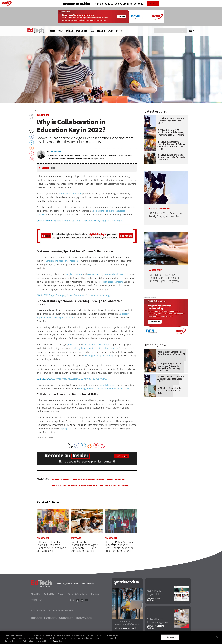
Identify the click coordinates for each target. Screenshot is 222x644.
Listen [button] (45, 168)
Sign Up (152, 4)
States (60, 31)
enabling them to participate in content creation (95, 348)
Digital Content (60, 479)
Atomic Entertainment (86, 156)
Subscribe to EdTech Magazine (158, 621)
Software (123, 485)
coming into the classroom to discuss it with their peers (104, 389)
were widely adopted (113, 274)
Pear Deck (73, 345)
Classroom (39, 111)
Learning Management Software (88, 479)
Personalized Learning (64, 485)
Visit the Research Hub (125, 629)
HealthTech (84, 618)
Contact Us (49, 594)
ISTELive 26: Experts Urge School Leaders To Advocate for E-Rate (171, 157)
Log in (192, 31)
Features (69, 31)
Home (32, 111)
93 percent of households (70, 194)
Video (92, 31)
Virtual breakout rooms (112, 282)
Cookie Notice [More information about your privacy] (58, 641)
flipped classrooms (108, 385)
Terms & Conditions (78, 594)
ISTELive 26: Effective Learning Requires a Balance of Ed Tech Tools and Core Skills (171, 145)
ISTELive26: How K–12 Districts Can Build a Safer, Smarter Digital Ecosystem (171, 132)
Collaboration (108, 485)
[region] (111, 638)
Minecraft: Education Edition (96, 345)
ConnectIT (101, 31)
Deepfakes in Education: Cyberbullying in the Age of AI (171, 354)
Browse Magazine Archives (156, 627)
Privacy (61, 594)
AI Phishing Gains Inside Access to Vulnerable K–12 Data (170, 391)
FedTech (50, 618)
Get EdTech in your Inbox (155, 593)
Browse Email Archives (154, 599)
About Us (35, 594)
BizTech (36, 618)
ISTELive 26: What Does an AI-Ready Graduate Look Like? (171, 121)
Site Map (95, 594)
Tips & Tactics (81, 31)
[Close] (217, 637)
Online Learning (116, 479)
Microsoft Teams (95, 274)
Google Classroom (74, 274)
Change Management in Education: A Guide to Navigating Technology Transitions (169, 367)
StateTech (66, 618)
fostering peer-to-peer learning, (98, 356)
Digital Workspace (88, 485)
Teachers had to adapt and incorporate (62, 261)
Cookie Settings (170, 637)
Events (111, 31)
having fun (66, 429)
